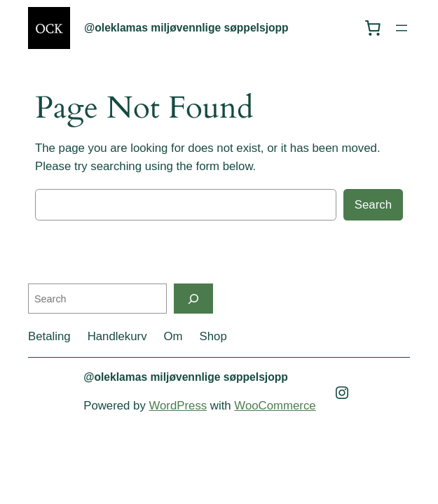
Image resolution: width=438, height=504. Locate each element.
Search (373, 205)
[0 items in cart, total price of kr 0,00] (373, 28)
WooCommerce (275, 406)
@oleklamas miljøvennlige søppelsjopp (186, 28)
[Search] (193, 299)
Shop (213, 336)
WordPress (178, 406)
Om (173, 336)
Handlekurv (117, 336)
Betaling (49, 336)
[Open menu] (402, 28)
